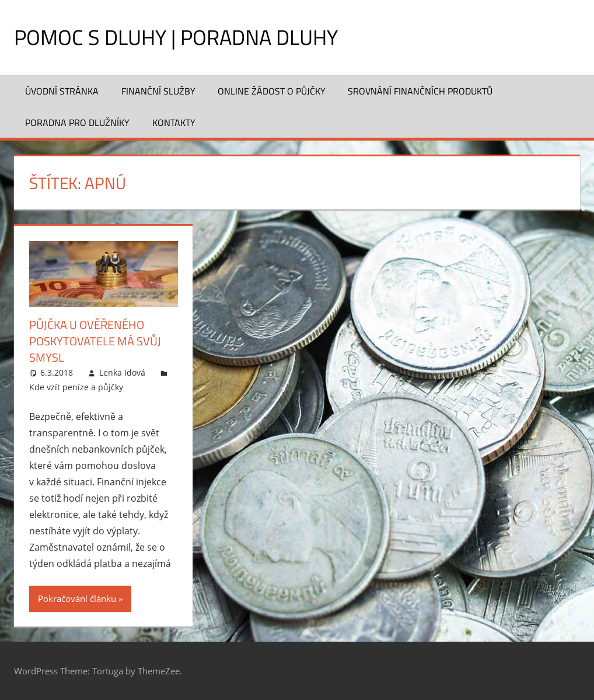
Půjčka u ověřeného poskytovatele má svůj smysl (95, 341)
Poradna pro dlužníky (77, 123)
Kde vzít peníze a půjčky (76, 387)
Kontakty (174, 123)
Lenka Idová (122, 372)
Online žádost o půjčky (272, 91)
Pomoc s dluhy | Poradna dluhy (176, 37)
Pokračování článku (77, 598)
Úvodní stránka (62, 91)
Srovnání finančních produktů (420, 91)
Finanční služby (158, 91)
